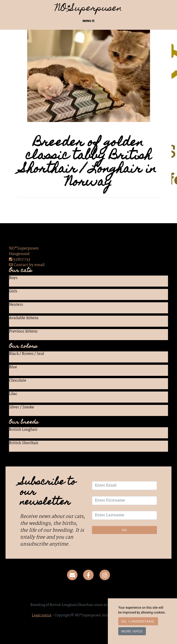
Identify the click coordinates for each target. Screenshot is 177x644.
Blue (13, 368)
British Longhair (23, 430)
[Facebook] (89, 575)
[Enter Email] (124, 486)
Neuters (16, 305)
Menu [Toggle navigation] (88, 21)
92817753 (22, 260)
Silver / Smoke (22, 408)
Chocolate (18, 381)
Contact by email (27, 265)
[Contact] (72, 575)
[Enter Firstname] (124, 501)
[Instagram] (105, 575)
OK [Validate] (124, 530)
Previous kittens (23, 332)
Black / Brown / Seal (27, 354)
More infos (132, 631)
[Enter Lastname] (124, 515)
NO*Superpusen (88, 9)
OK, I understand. (138, 621)
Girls (13, 292)
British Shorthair (24, 443)
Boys (13, 278)
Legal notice (42, 615)
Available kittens (24, 318)
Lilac (13, 394)
